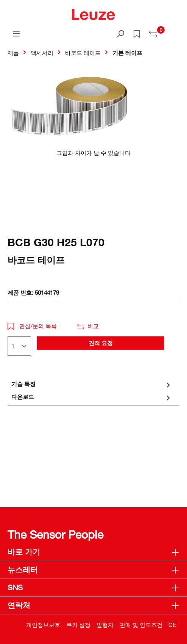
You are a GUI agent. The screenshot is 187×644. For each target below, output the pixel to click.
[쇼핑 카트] (175, 31)
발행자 (105, 625)
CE (172, 625)
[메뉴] (16, 33)
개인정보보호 (43, 625)
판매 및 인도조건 (141, 625)
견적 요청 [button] (101, 343)
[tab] (92, 384)
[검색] (120, 33)
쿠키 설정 (78, 625)
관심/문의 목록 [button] (32, 326)
